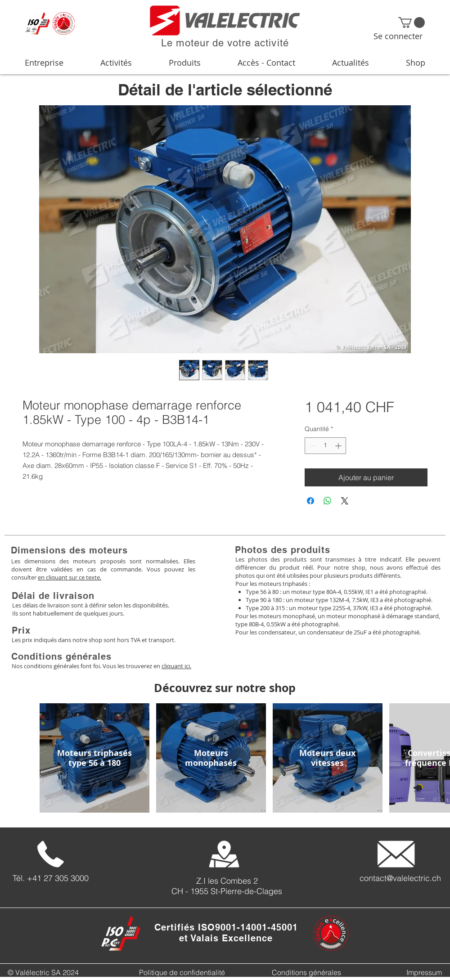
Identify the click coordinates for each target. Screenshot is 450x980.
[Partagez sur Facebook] (310, 501)
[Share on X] (345, 501)
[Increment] (339, 446)
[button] (412, 22)
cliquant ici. (176, 666)
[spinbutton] (325, 446)
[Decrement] (312, 446)
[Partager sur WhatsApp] (328, 501)
